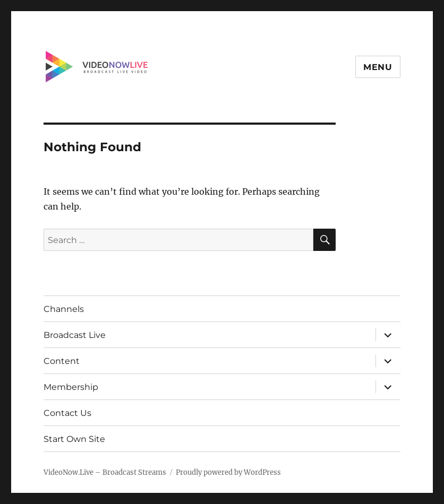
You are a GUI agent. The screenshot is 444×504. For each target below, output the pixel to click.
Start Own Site (74, 439)
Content (62, 361)
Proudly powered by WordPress (228, 472)
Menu (378, 67)
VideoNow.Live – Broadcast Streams (105, 472)
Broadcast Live (75, 335)
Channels (64, 309)
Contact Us (67, 413)
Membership (71, 387)
